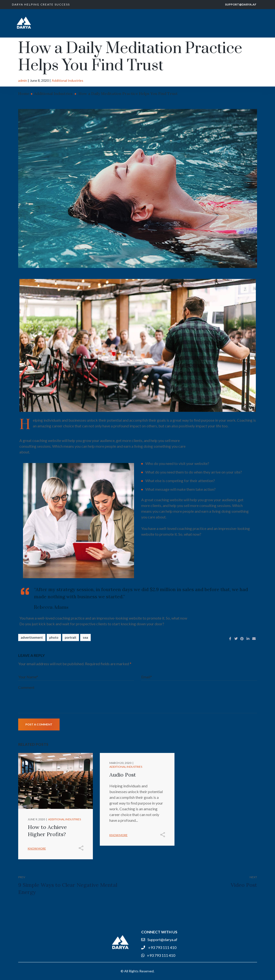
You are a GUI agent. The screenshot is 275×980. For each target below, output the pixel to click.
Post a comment (39, 724)
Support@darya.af (241, 4)
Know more (37, 848)
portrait (71, 637)
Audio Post (123, 775)
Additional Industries (67, 80)
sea (85, 637)
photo (54, 637)
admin (23, 80)
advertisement (32, 637)
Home (24, 93)
